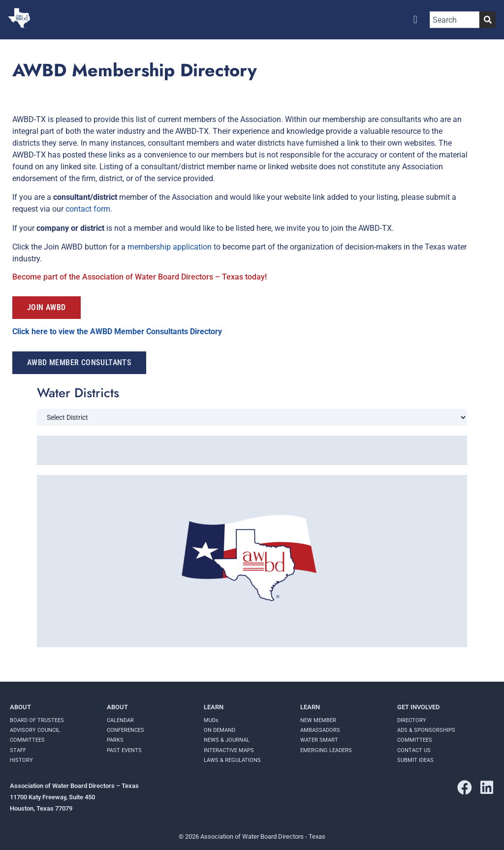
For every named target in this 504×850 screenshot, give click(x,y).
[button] (415, 20)
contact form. (90, 209)
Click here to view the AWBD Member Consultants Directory (118, 331)
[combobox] (455, 20)
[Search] (488, 20)
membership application (170, 247)
